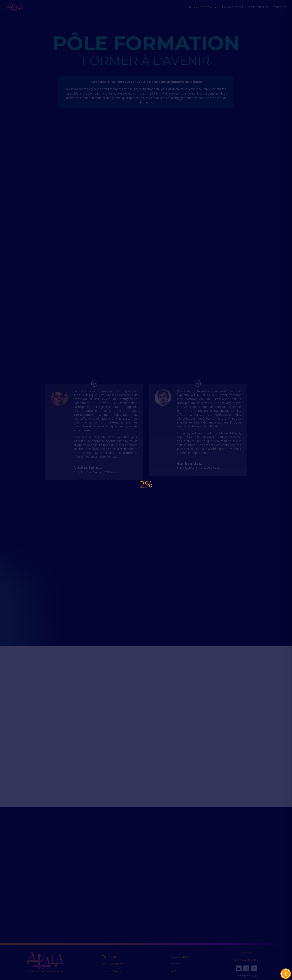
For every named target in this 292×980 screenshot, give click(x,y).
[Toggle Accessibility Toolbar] (286, 974)
